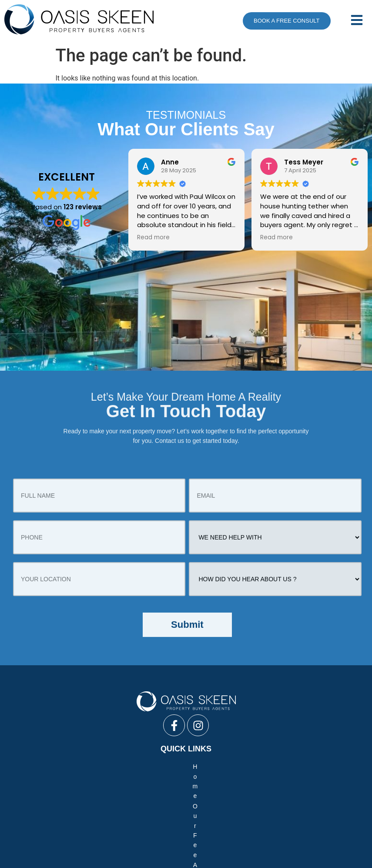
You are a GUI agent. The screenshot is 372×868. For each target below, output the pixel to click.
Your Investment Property (151, 777)
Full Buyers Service (91, 813)
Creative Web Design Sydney (186, 856)
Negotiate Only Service (161, 813)
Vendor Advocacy (284, 813)
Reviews (92, 777)
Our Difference (296, 767)
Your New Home (46, 777)
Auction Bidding (226, 813)
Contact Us (333, 777)
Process (294, 777)
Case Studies (148, 767)
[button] (354, 21)
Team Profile (196, 767)
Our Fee (67, 767)
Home (35, 767)
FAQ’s (337, 767)
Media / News (244, 767)
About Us (104, 767)
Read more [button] (153, 238)
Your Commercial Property (235, 777)
